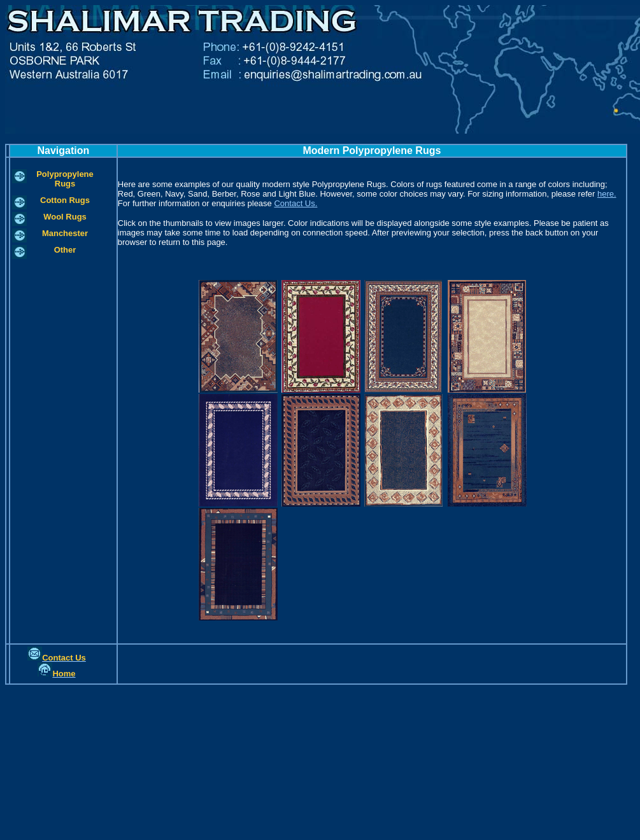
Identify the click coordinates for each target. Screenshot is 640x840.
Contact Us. (295, 203)
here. (607, 194)
